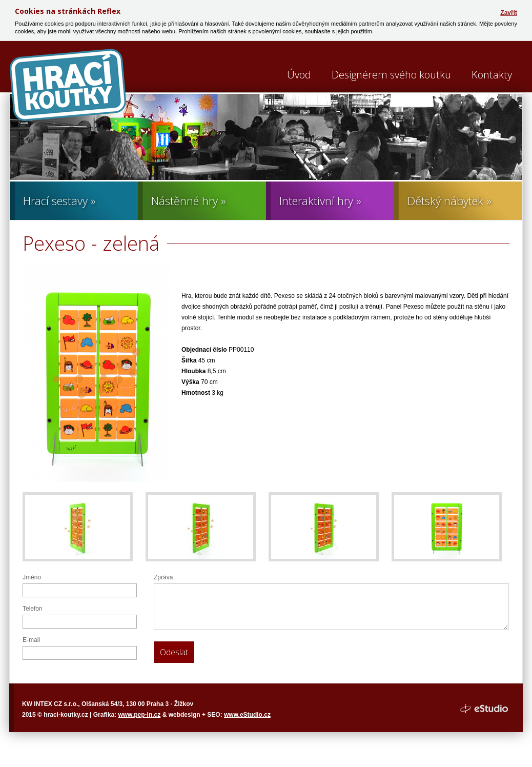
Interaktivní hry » (320, 200)
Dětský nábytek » (449, 200)
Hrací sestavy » (59, 200)
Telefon (33, 609)
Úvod (299, 75)
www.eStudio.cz (247, 715)
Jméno (32, 577)
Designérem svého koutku (391, 75)
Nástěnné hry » (189, 200)
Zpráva (163, 577)
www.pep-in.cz (139, 715)
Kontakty (492, 75)
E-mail (31, 640)
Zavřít (509, 13)
